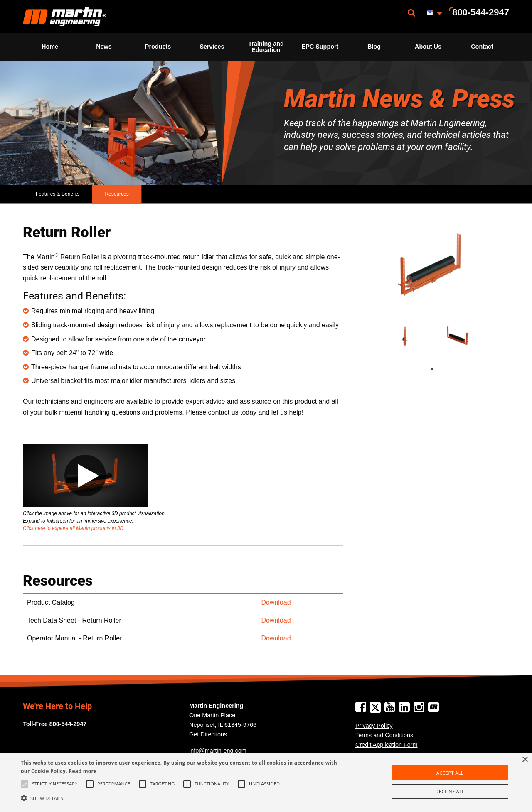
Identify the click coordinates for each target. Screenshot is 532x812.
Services (212, 47)
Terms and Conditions (384, 735)
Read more (83, 771)
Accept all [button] (450, 773)
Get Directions (208, 734)
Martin (64, 16)
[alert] (266, 782)
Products (158, 47)
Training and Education (266, 47)
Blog (374, 47)
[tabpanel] (406, 336)
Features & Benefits (58, 194)
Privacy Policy (374, 726)
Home (50, 47)
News (104, 47)
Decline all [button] (450, 791)
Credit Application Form (387, 745)
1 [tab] (441, 369)
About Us (428, 47)
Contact (482, 47)
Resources (117, 194)
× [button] (525, 760)
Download (276, 602)
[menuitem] (64, 16)
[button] (180, 798)
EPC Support (320, 47)
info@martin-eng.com (218, 751)
